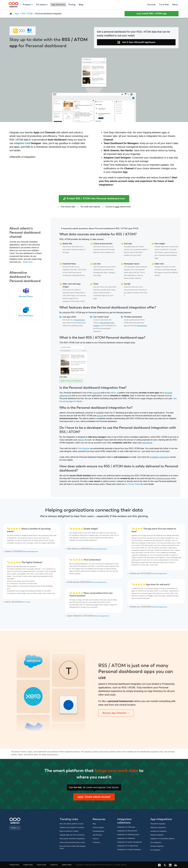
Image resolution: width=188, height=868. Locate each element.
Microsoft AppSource (31, 552)
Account (151, 5)
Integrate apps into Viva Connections (72, 835)
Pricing (72, 5)
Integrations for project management (130, 842)
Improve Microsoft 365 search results (72, 842)
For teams (41, 5)
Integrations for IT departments (128, 846)
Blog (81, 5)
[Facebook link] (160, 865)
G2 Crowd (26, 602)
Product (27, 5)
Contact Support (98, 827)
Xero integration (156, 842)
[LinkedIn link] (171, 865)
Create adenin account (94, 797)
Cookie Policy (28, 865)
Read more (29, 262)
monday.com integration (159, 831)
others (80, 440)
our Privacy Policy (133, 484)
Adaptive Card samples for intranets (72, 827)
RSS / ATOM (27, 14)
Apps (17, 14)
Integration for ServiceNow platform (162, 839)
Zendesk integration (157, 846)
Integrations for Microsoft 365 (127, 831)
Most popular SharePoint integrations (72, 839)
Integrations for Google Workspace (129, 849)
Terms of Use (41, 865)
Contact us (15, 828)
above (100, 416)
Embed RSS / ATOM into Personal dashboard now (94, 199)
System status (67, 865)
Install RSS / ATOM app (152, 14)
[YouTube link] (176, 865)
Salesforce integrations (158, 827)
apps (117, 207)
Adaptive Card (22, 143)
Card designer (84, 448)
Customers (96, 842)
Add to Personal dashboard (71, 381)
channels (96, 393)
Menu (175, 5)
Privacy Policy (14, 865)
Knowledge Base (98, 831)
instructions (147, 443)
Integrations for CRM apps (126, 827)
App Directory (80, 320)
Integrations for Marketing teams (128, 835)
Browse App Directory (116, 713)
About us (96, 839)
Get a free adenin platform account (71, 824)
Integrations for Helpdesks (126, 838)
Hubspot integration (157, 835)
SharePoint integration (158, 824)
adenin (113, 393)
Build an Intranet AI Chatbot (69, 831)
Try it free (164, 5)
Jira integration (155, 850)
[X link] (166, 865)
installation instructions (160, 457)
